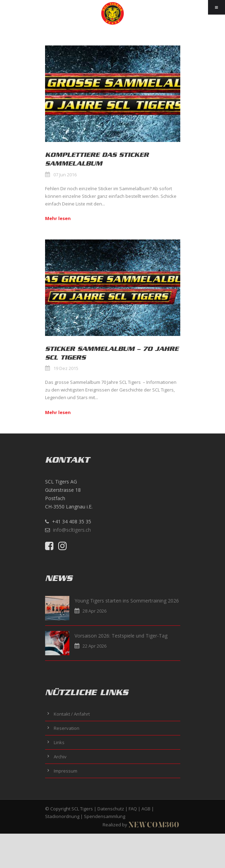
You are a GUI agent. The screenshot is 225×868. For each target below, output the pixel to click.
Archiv (60, 757)
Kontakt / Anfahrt (72, 714)
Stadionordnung (62, 816)
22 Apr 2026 (94, 646)
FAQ (133, 809)
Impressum (66, 771)
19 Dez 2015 (66, 368)
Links (59, 742)
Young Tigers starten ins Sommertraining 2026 (127, 601)
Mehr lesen (58, 218)
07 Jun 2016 (65, 175)
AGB (146, 809)
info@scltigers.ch (72, 530)
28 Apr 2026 (94, 611)
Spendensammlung (105, 816)
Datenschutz (111, 809)
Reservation (67, 728)
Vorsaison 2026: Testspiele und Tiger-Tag (121, 636)
